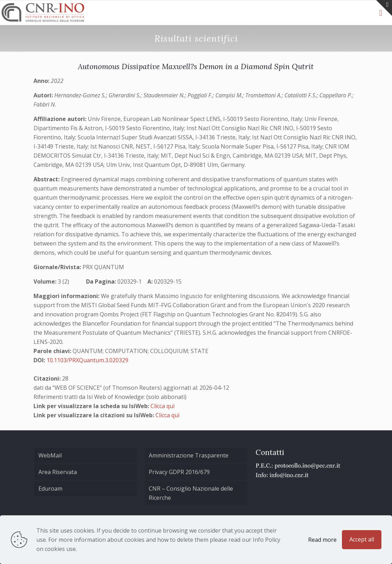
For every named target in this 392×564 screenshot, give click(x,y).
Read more (322, 540)
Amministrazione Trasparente (189, 455)
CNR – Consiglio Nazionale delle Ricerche (191, 493)
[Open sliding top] (384, 8)
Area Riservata (58, 472)
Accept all (362, 539)
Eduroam (50, 489)
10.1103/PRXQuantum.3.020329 (87, 360)
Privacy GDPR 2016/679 (179, 472)
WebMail (50, 455)
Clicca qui (163, 406)
